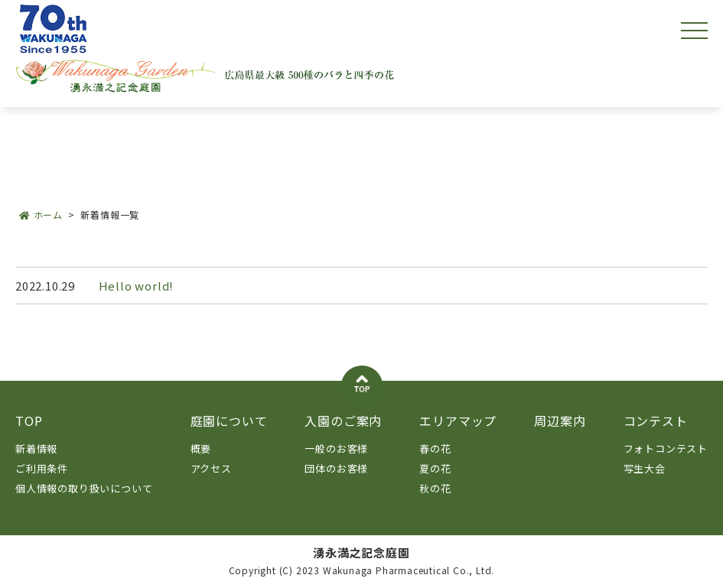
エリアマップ (458, 421)
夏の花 (435, 468)
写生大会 (645, 468)
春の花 (435, 448)
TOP (29, 421)
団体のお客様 (336, 468)
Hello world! (137, 286)
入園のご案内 (343, 421)
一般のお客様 (336, 448)
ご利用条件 (42, 468)
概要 (201, 448)
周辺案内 (560, 421)
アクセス (211, 468)
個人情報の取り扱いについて (84, 488)
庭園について (229, 421)
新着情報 (36, 448)
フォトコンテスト (666, 448)
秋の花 (435, 488)
